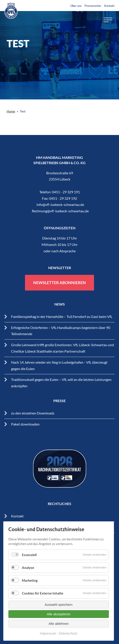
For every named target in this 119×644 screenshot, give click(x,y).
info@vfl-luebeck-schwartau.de (60, 204)
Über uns (76, 6)
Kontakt (109, 6)
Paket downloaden (25, 424)
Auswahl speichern (59, 605)
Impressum (48, 633)
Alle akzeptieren (59, 614)
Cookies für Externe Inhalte (43, 593)
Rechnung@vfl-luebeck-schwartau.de (60, 211)
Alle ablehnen (59, 624)
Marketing (30, 580)
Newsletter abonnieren (59, 283)
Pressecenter (93, 6)
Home (11, 111)
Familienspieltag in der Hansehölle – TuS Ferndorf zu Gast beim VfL (62, 316)
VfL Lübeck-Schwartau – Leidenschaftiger (11, 11)
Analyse (28, 568)
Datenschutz (68, 633)
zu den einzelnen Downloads (33, 413)
